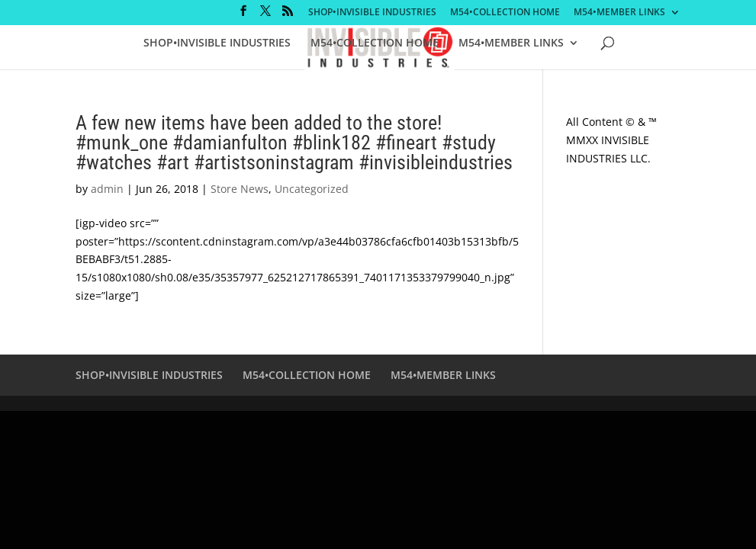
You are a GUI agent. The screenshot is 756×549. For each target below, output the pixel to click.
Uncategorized (312, 189)
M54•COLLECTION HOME (505, 13)
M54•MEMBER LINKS (619, 13)
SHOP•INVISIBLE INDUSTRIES (372, 13)
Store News (240, 189)
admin (107, 189)
